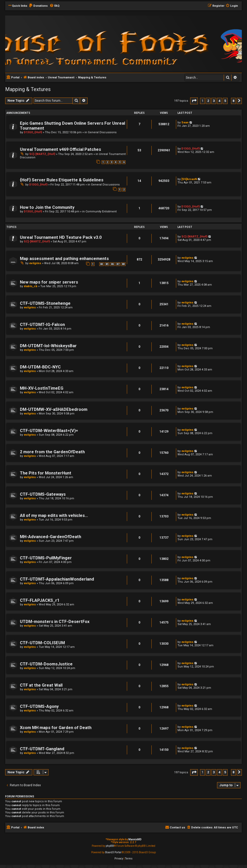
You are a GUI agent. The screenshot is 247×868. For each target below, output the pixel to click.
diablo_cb (31, 286)
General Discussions (102, 132)
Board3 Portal (113, 852)
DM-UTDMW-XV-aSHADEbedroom (54, 409)
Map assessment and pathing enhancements (64, 259)
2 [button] (208, 101)
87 (118, 264)
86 (112, 264)
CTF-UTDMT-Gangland (42, 749)
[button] (194, 101)
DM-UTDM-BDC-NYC (40, 367)
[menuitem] (38, 6)
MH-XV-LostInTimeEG (42, 388)
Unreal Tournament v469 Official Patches (60, 149)
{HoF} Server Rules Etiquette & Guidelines (62, 180)
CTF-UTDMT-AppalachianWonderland (57, 579)
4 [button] (219, 101)
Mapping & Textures (28, 89)
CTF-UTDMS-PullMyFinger (46, 558)
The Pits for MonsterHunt (46, 473)
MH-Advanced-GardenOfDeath (51, 537)
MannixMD (135, 839)
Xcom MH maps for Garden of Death (56, 728)
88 (123, 264)
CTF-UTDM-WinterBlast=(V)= (49, 431)
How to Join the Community (47, 207)
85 (107, 264)
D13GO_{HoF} (33, 132)
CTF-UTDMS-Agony (39, 706)
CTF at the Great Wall (41, 685)
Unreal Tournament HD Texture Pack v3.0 (61, 237)
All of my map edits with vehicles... (54, 515)
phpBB (110, 846)
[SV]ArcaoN (189, 179)
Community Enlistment (101, 212)
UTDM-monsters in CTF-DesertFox (55, 622)
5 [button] (225, 101)
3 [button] (214, 101)
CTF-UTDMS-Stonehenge (45, 303)
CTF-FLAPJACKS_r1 (40, 600)
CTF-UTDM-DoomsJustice (46, 664)
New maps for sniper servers (49, 282)
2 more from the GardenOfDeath (52, 452)
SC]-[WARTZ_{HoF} (42, 154)
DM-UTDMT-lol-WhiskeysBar (48, 346)
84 (102, 264)
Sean (185, 123)
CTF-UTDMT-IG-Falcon (42, 325)
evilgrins (35, 263)
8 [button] (233, 101)
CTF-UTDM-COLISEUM (42, 643)
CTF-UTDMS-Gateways (43, 494)
